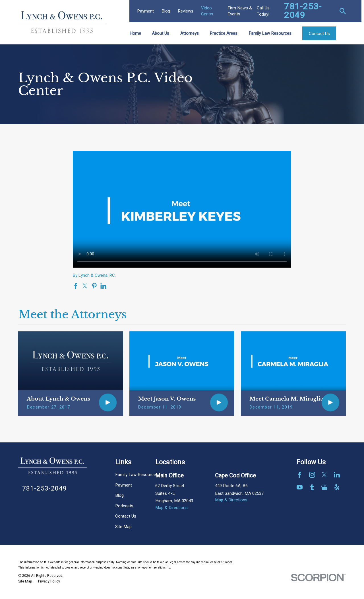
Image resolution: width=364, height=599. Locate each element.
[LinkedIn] (337, 475)
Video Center (207, 11)
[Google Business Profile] (324, 487)
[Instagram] (312, 475)
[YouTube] (300, 487)
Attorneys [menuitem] (190, 33)
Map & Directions (171, 508)
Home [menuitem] (135, 33)
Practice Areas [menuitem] (224, 33)
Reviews (186, 11)
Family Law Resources (137, 475)
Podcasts (124, 506)
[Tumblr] (312, 487)
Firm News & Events (240, 11)
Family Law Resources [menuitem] (270, 33)
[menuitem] (25, 582)
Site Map (123, 527)
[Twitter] (324, 475)
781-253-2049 (303, 11)
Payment (145, 11)
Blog (166, 11)
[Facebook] (300, 475)
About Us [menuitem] (161, 33)
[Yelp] (337, 487)
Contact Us (126, 516)
